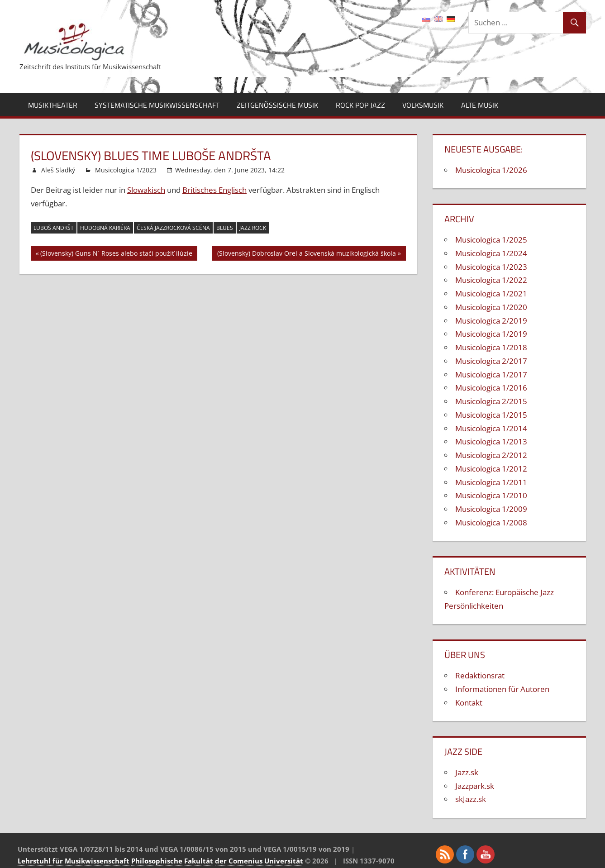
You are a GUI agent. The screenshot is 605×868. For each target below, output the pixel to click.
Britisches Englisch (214, 190)
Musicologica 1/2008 (491, 522)
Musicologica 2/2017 (491, 361)
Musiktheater (53, 105)
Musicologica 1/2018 (491, 347)
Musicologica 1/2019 (491, 334)
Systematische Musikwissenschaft (157, 105)
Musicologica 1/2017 (491, 374)
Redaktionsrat (480, 675)
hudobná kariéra (105, 228)
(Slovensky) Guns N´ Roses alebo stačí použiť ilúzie (116, 255)
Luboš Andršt (54, 228)
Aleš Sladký (58, 170)
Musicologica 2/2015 (491, 401)
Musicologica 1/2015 (491, 415)
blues (225, 228)
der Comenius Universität (259, 861)
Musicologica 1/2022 (491, 280)
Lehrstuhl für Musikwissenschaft (74, 861)
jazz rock (253, 228)
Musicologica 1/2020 (491, 307)
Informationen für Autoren (502, 689)
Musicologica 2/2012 (491, 455)
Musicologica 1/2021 (491, 293)
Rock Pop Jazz (360, 105)
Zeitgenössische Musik (277, 105)
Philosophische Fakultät (172, 861)
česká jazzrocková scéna (173, 228)
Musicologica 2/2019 (491, 321)
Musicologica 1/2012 (491, 469)
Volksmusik (423, 105)
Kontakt (469, 703)
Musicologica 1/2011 (491, 482)
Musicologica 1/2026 (491, 170)
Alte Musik (480, 105)
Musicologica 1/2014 (491, 428)
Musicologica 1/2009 (491, 509)
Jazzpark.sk (475, 786)
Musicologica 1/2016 (491, 388)
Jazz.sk (467, 772)
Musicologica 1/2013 (491, 441)
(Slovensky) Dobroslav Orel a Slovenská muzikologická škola (307, 255)
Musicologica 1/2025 (491, 240)
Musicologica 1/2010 (491, 495)
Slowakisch (146, 190)
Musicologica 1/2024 (491, 253)
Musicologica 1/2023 (126, 170)
